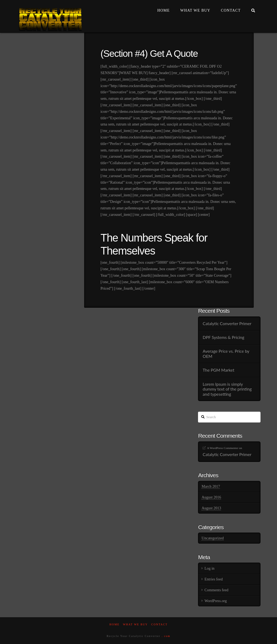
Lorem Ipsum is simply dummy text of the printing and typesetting (227, 389)
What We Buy (135, 624)
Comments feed (216, 590)
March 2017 (211, 486)
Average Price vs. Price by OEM (226, 354)
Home (114, 624)
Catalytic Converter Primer (227, 323)
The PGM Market (218, 370)
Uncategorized (213, 538)
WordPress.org (216, 601)
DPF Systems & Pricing (223, 337)
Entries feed (214, 579)
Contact (159, 624)
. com (166, 636)
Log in (210, 568)
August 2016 (211, 497)
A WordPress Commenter (223, 448)
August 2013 (211, 508)
